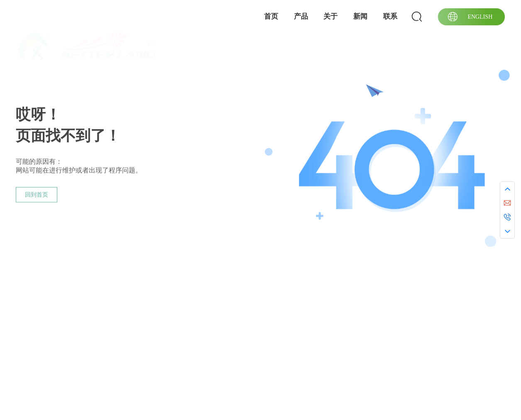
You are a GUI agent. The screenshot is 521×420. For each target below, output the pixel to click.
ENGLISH (480, 17)
